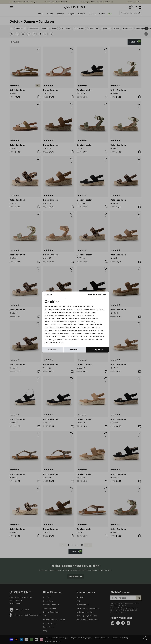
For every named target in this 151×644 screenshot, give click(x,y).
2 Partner (75, 316)
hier (102, 334)
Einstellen (53, 350)
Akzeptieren (98, 350)
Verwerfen (75, 350)
